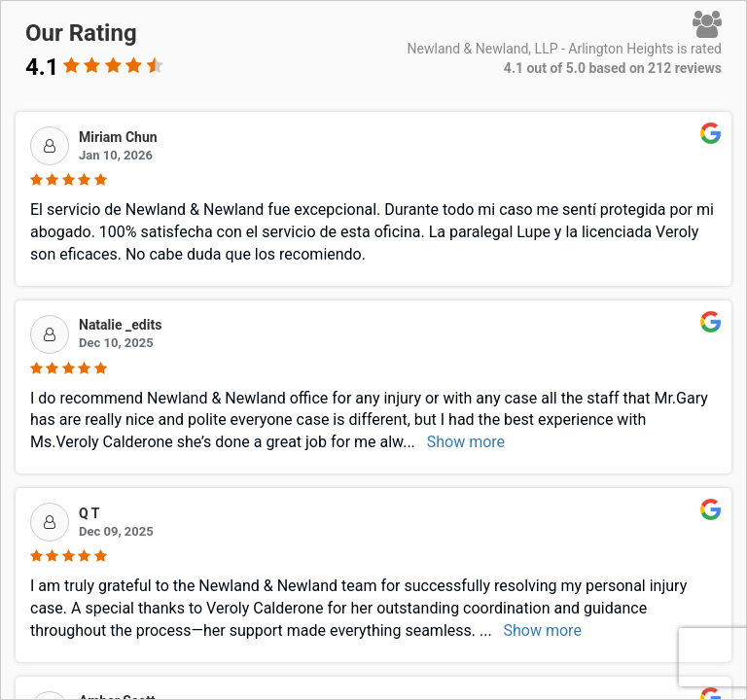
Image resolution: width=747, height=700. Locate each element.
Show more (466, 442)
